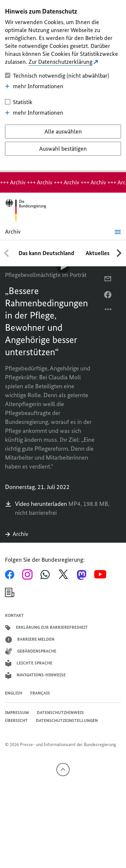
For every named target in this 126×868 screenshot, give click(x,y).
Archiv (17, 534)
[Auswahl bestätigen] (63, 149)
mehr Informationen (34, 86)
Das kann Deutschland (46, 253)
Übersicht (16, 720)
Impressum (17, 713)
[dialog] (63, 86)
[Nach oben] (63, 770)
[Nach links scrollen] (7, 253)
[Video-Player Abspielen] (63, 266)
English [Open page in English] (14, 693)
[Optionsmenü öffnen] (108, 311)
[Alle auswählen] (63, 132)
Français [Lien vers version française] (40, 693)
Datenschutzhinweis (60, 713)
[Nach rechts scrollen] (119, 253)
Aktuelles (97, 253)
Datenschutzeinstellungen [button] (67, 720)
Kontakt (14, 615)
